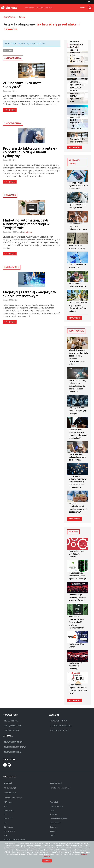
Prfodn (52, 810)
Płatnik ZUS (54, 802)
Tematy (22, 17)
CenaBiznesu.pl (10, 793)
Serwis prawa (9, 827)
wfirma (83, 8)
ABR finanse (8, 802)
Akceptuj (47, 861)
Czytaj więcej (10, 110)
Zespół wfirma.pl (27, 232)
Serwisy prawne (9, 831)
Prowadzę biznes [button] (30, 8)
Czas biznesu (9, 810)
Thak (6, 835)
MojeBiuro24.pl (10, 788)
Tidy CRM (53, 831)
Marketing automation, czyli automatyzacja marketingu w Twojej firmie (26, 224)
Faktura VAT (8, 819)
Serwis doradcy (55, 823)
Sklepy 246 (54, 827)
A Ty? (6, 806)
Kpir (5, 823)
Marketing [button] (49, 8)
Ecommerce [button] (41, 8)
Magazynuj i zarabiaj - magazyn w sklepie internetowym (29, 294)
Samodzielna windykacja (59, 819)
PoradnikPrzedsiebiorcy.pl (60, 788)
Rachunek (53, 815)
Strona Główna (9, 17)
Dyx (5, 815)
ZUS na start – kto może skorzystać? (22, 85)
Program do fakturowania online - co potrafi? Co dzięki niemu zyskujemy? (30, 152)
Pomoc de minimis (56, 806)
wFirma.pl (8, 783)
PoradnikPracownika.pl (13, 798)
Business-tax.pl (56, 783)
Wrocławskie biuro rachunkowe (15, 840)
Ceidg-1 (53, 835)
